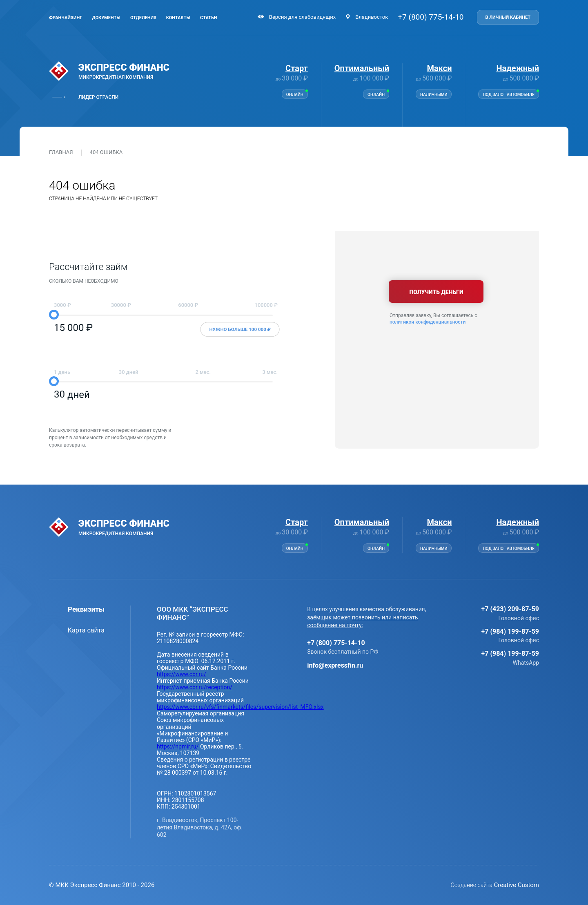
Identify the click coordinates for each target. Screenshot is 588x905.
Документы (106, 18)
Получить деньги (437, 292)
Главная (61, 152)
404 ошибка (106, 152)
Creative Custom (517, 885)
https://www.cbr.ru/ (182, 674)
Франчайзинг (66, 18)
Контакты (178, 18)
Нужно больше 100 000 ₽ (240, 330)
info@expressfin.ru (335, 665)
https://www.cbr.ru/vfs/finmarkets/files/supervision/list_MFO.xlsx (240, 707)
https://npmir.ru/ (178, 746)
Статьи (208, 18)
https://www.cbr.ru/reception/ (195, 687)
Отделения (143, 18)
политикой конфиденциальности (428, 322)
